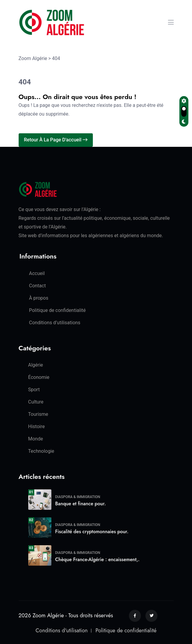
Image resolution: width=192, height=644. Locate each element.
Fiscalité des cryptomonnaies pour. (92, 532)
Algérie (36, 365)
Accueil (37, 273)
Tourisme (38, 414)
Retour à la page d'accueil (56, 140)
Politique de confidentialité (58, 310)
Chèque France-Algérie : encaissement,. (98, 559)
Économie (39, 377)
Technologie (41, 451)
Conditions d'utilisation (61, 630)
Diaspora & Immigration (78, 497)
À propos (39, 298)
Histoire (37, 426)
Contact (38, 286)
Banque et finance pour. (81, 504)
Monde (36, 439)
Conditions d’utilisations (55, 323)
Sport (34, 390)
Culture (36, 402)
